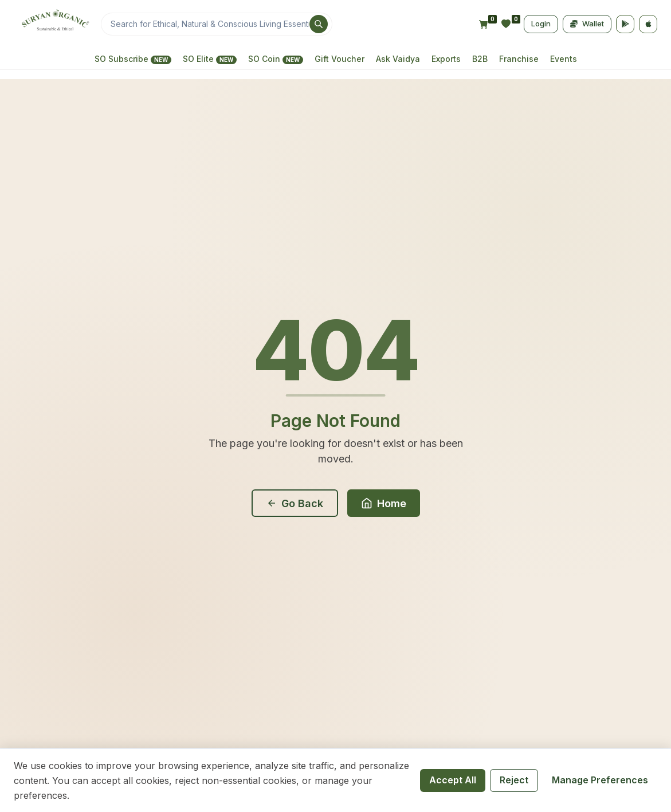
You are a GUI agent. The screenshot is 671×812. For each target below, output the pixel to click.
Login (541, 23)
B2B (480, 59)
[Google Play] (625, 24)
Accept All (453, 780)
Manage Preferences (600, 780)
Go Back (295, 503)
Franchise (519, 59)
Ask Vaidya (398, 59)
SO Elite (210, 59)
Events (564, 59)
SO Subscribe (133, 59)
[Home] (54, 24)
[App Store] (648, 24)
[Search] (217, 24)
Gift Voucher (340, 59)
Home (384, 503)
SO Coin (276, 59)
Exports (446, 59)
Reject (514, 780)
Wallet (587, 23)
